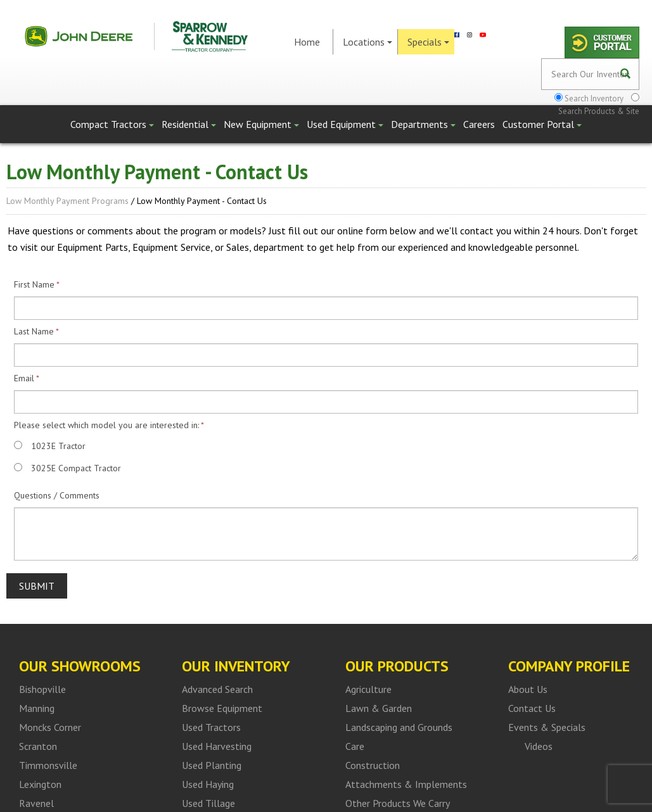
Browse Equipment (222, 708)
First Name (34, 284)
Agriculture (368, 689)
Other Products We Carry (398, 803)
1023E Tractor (58, 446)
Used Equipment (345, 124)
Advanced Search (217, 689)
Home (307, 42)
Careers (479, 124)
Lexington (40, 784)
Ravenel (36, 803)
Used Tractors (211, 727)
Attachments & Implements (406, 784)
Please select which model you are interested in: (106, 425)
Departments (423, 124)
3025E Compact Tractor (76, 468)
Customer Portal (542, 124)
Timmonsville (48, 765)
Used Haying (208, 784)
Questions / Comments (57, 495)
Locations (368, 42)
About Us (528, 689)
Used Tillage (208, 803)
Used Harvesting (217, 746)
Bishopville (42, 689)
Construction (373, 765)
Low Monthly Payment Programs (67, 201)
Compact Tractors (112, 124)
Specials (428, 42)
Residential (189, 124)
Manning (37, 708)
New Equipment (261, 124)
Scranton (38, 746)
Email (24, 378)
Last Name (34, 331)
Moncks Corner (50, 727)
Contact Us (532, 708)
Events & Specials (547, 727)
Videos (539, 746)
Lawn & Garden (379, 708)
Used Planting (212, 765)
